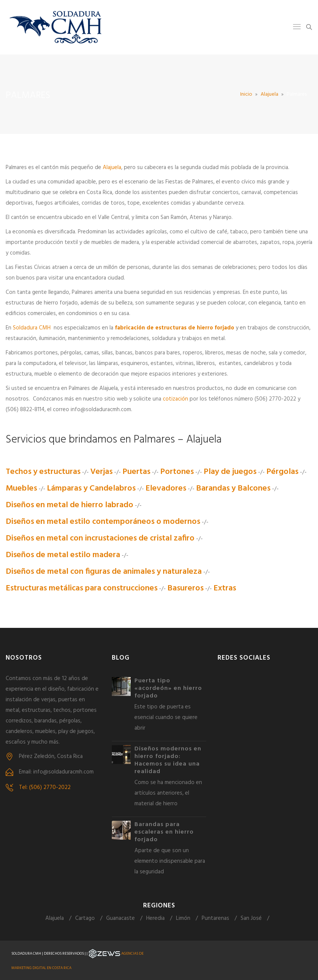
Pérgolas (282, 472)
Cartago (85, 918)
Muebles (21, 488)
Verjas (101, 472)
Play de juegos (230, 472)
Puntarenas (215, 918)
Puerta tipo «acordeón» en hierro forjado (168, 688)
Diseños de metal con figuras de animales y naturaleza (104, 572)
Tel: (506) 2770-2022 (45, 787)
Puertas (136, 472)
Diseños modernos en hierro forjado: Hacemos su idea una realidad (168, 760)
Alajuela (269, 94)
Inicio (246, 94)
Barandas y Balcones (233, 488)
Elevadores (166, 488)
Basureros (185, 588)
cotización (175, 399)
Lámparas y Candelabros (91, 488)
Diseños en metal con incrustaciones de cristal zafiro (100, 538)
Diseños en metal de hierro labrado (69, 505)
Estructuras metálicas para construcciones (82, 588)
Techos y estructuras (43, 472)
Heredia (155, 918)
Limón (183, 918)
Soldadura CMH (32, 328)
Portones (177, 472)
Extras (225, 588)
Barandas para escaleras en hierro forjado (164, 832)
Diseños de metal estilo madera (63, 555)
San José (251, 918)
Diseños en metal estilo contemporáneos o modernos (103, 522)
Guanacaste (120, 918)
